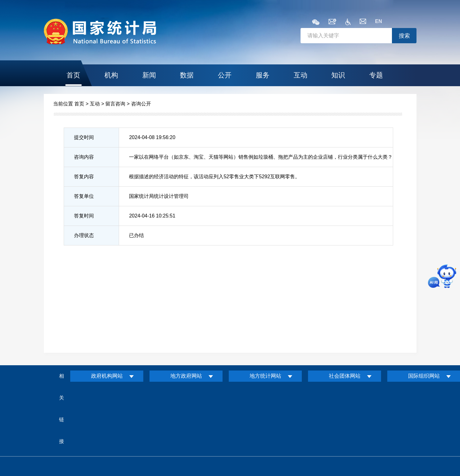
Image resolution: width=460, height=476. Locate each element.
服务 (263, 75)
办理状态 (84, 235)
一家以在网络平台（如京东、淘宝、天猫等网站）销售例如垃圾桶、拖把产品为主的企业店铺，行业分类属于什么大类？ (261, 157)
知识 (338, 75)
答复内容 (84, 177)
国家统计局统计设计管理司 (159, 196)
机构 (111, 75)
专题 (376, 75)
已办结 (136, 235)
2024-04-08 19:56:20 (152, 137)
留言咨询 (115, 104)
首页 (73, 75)
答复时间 (84, 216)
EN (379, 21)
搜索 (404, 36)
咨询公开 (141, 104)
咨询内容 (84, 157)
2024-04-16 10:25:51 (152, 216)
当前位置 (63, 104)
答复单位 (84, 196)
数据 (187, 75)
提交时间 (84, 137)
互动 (301, 75)
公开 (225, 75)
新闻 (149, 75)
